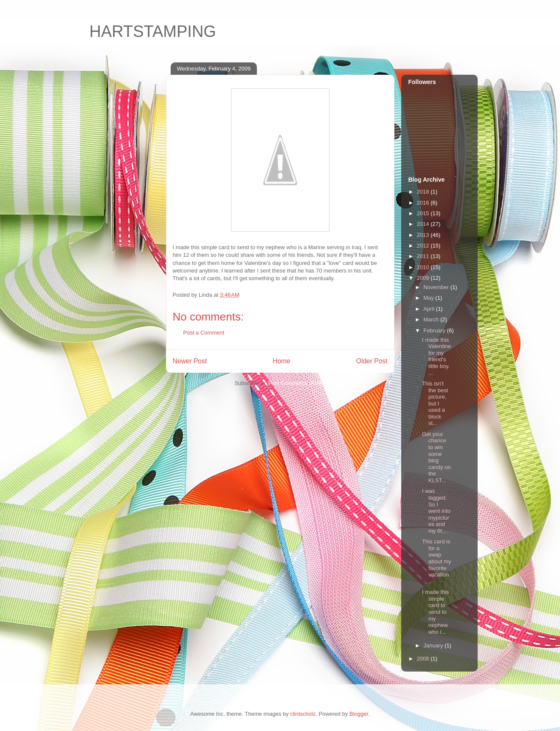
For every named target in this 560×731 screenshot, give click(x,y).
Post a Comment (204, 333)
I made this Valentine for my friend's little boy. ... (436, 356)
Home (281, 361)
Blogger (359, 714)
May (429, 298)
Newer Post (190, 361)
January (434, 645)
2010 (424, 267)
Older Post (372, 361)
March (432, 319)
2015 (424, 213)
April (430, 309)
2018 (424, 192)
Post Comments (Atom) (297, 383)
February (435, 330)
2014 (424, 224)
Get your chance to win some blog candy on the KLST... (436, 457)
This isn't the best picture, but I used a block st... (435, 403)
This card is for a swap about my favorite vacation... (436, 561)
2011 (424, 256)
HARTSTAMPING (153, 31)
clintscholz (303, 714)
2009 (424, 278)
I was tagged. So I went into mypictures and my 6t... (436, 511)
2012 (424, 246)
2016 (424, 203)
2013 (424, 235)
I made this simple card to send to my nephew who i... (436, 612)
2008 (424, 659)
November (437, 287)
